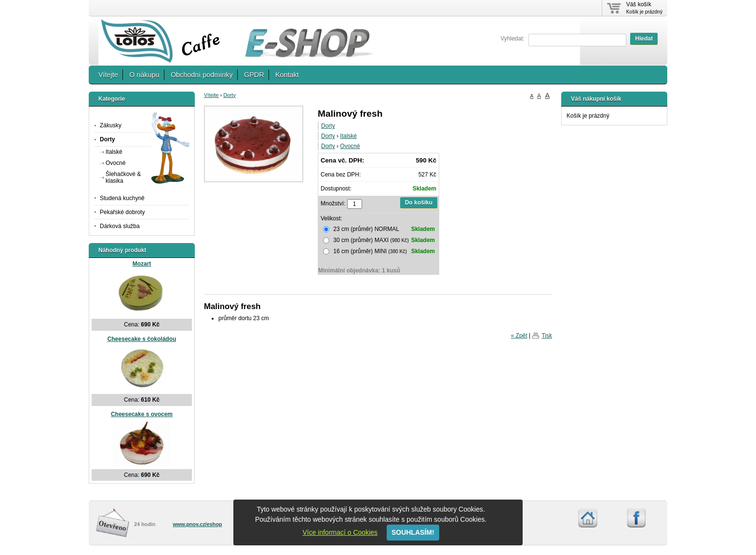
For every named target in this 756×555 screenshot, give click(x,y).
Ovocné (350, 146)
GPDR (254, 75)
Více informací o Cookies (340, 532)
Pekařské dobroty (122, 212)
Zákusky (111, 125)
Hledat (644, 39)
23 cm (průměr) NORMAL (379, 229)
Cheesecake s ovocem (142, 414)
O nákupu (144, 75)
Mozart (142, 264)
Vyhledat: (513, 39)
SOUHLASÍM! (413, 532)
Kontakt (287, 75)
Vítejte (108, 75)
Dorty (229, 95)
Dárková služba (120, 226)
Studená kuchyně (122, 198)
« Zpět (519, 336)
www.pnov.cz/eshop (197, 524)
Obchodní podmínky (202, 75)
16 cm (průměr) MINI (379, 251)
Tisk (547, 336)
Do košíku (419, 203)
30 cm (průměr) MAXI (379, 240)
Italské (348, 136)
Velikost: (331, 218)
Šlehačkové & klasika (123, 177)
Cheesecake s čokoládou (142, 339)
